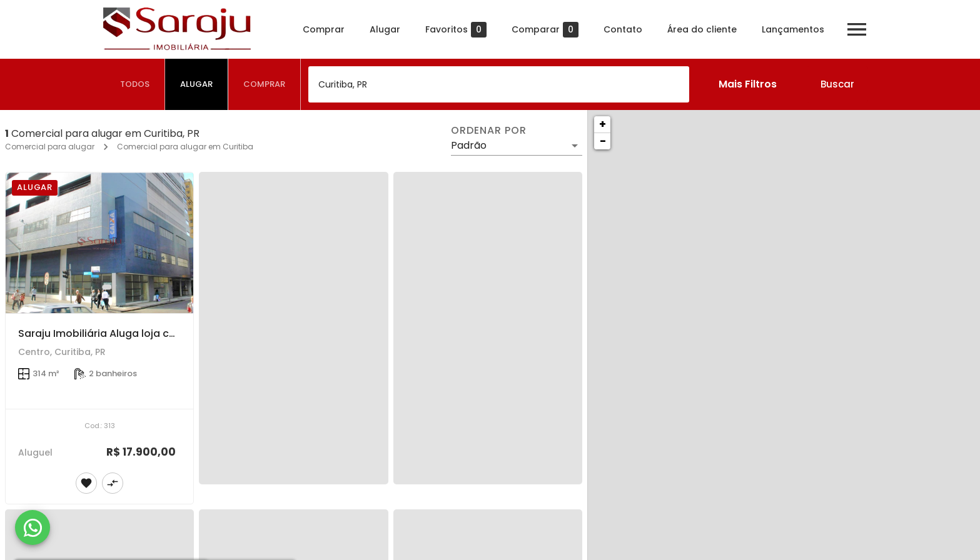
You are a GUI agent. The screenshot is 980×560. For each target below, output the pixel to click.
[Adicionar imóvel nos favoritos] (86, 483)
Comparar (544, 30)
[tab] (135, 84)
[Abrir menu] (856, 29)
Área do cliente (701, 29)
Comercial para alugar (50, 147)
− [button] (603, 141)
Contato (622, 29)
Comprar (322, 29)
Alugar (384, 29)
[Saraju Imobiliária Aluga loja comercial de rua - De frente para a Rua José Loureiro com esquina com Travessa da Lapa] (99, 243)
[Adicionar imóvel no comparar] (113, 483)
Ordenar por (488, 131)
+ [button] (603, 124)
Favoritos (455, 30)
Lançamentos (792, 29)
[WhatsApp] (33, 527)
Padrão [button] (469, 145)
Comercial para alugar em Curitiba (185, 147)
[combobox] (499, 84)
